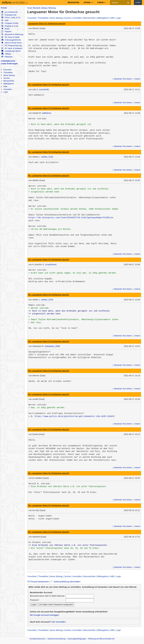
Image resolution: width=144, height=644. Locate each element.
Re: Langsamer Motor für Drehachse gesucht (49, 85)
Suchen (7, 78)
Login (138, 3)
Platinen (6, 32)
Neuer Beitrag (9, 75)
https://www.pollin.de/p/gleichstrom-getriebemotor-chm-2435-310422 (75, 416)
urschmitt (44, 89)
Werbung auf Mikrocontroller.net (101, 639)
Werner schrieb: (38, 119)
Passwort (34, 600)
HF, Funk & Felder (10, 37)
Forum (4, 8)
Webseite (7, 57)
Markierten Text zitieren (123, 79)
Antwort (137, 79)
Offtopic (6, 54)
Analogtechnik (9, 15)
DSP (5, 20)
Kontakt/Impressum (37, 639)
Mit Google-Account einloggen (44, 615)
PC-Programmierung (12, 46)
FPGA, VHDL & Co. (11, 18)
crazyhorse (51, 264)
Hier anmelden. (59, 622)
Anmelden (8, 89)
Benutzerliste (9, 81)
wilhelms (47, 113)
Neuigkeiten (73, 3)
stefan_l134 (47, 157)
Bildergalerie (9, 84)
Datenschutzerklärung (57, 639)
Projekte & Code (10, 26)
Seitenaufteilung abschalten (66, 582)
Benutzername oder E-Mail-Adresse (47, 596)
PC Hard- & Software (12, 48)
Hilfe (5, 86)
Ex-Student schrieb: (40, 542)
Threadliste (8, 72)
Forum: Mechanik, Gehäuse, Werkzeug (41, 8)
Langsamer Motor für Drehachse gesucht (47, 24)
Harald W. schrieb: (40, 484)
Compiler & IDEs (10, 23)
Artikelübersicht (8, 61)
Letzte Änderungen (9, 64)
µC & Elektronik (9, 12)
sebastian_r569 (52, 346)
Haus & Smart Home (12, 43)
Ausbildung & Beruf (11, 51)
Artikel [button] (88, 3)
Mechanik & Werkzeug (12, 34)
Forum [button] (101, 3)
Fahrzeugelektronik (11, 40)
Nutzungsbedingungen (77, 639)
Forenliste (7, 70)
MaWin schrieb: (37, 305)
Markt (5, 29)
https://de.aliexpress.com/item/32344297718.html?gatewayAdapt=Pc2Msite (71, 218)
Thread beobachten (38, 582)
